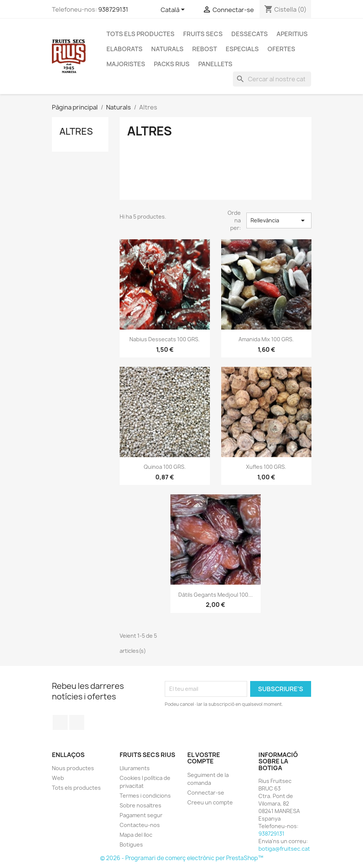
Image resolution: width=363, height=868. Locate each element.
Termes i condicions (145, 796)
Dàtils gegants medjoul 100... (216, 595)
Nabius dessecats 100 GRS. (165, 339)
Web (58, 778)
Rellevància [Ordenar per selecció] (279, 220)
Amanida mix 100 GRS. (266, 339)
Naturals (167, 49)
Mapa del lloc (136, 835)
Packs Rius (172, 64)
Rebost (205, 49)
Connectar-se (206, 793)
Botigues (131, 844)
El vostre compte (204, 758)
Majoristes (126, 64)
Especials (242, 49)
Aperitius (292, 34)
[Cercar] (272, 79)
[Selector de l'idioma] (174, 10)
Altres (76, 131)
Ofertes (281, 49)
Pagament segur (141, 815)
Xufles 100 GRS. (266, 467)
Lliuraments (135, 768)
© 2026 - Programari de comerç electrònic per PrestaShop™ (182, 858)
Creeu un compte (210, 802)
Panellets (215, 64)
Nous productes (73, 768)
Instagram (77, 722)
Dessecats (250, 34)
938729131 (113, 9)
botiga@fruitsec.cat (284, 849)
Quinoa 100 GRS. (165, 467)
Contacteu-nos (140, 825)
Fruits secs (203, 34)
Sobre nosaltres (140, 805)
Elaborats (125, 49)
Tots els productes (140, 34)
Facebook (60, 722)
